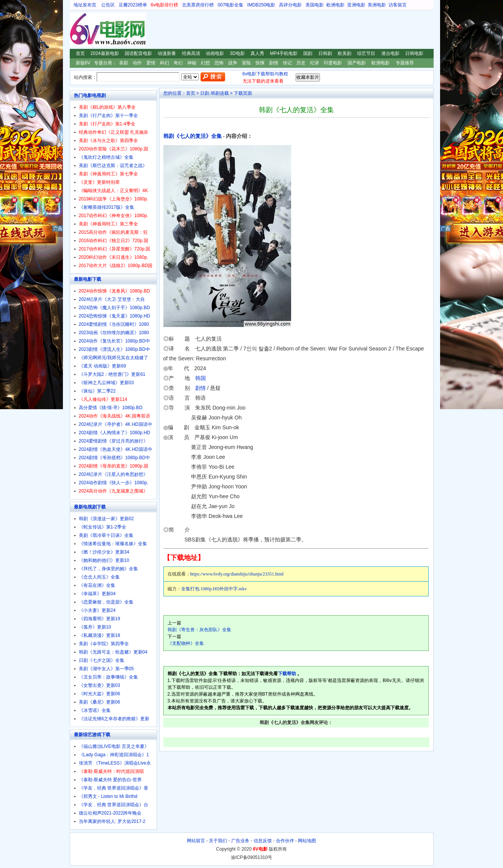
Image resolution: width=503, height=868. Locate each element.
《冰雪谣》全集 (95, 710)
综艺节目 (366, 53)
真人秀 (257, 53)
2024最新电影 (105, 53)
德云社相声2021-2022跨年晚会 (110, 813)
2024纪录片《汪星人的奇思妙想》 (114, 474)
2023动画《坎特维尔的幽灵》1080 (114, 333)
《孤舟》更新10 (95, 627)
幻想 (205, 63)
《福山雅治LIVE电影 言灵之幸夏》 (114, 746)
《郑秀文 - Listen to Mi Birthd (108, 796)
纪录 (315, 63)
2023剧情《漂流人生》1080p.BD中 (114, 349)
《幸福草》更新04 (97, 594)
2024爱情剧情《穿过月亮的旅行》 (114, 441)
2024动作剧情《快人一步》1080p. (114, 483)
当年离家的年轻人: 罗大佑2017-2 (112, 821)
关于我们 (218, 841)
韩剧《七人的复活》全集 (193, 136)
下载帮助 (287, 674)
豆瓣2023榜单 (133, 5)
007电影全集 (230, 5)
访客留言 (398, 5)
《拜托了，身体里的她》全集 (108, 569)
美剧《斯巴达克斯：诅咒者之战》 (113, 166)
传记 (287, 63)
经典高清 (191, 53)
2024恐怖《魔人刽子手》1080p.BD (114, 308)
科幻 (165, 63)
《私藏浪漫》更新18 (100, 635)
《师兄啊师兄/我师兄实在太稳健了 (114, 358)
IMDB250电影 (261, 5)
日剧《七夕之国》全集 (102, 660)
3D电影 (237, 53)
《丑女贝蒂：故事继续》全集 (108, 677)
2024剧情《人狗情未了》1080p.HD (115, 433)
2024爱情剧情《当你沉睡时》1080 (114, 324)
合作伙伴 (285, 841)
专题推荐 (405, 63)
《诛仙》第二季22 (97, 391)
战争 (233, 63)
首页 (80, 53)
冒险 (246, 63)
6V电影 (77, 30)
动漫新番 (167, 53)
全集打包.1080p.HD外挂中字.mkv (214, 589)
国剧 (308, 53)
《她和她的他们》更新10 (104, 560)
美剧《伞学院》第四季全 (104, 644)
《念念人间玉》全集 (99, 577)
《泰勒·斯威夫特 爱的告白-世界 (110, 780)
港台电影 (390, 53)
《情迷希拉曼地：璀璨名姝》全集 (113, 544)
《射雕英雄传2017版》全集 (107, 207)
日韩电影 (414, 53)
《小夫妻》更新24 (97, 610)
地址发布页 (85, 5)
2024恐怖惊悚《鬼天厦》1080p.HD (115, 316)
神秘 (192, 63)
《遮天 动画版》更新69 (103, 366)
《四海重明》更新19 (100, 619)
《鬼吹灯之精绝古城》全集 (106, 157)
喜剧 (124, 63)
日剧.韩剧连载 (214, 93)
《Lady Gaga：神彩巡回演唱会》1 (114, 755)
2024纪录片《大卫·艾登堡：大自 (112, 299)
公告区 (108, 5)
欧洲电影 (335, 5)
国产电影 (357, 63)
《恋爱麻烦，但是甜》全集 (106, 602)
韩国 (201, 378)
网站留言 (196, 841)
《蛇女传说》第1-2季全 (103, 527)
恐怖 (219, 63)
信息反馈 (263, 841)
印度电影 (333, 63)
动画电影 (215, 53)
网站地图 (307, 841)
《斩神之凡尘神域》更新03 (106, 383)
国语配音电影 (138, 53)
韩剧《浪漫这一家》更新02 (106, 519)
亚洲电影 (356, 5)
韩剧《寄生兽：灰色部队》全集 (199, 630)
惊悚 (260, 63)
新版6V (83, 63)
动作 (137, 63)
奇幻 (178, 63)
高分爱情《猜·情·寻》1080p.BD (111, 408)
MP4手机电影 (284, 53)
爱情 (151, 63)
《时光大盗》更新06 (100, 694)
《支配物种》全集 (186, 643)
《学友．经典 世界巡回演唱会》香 (114, 788)
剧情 (274, 63)
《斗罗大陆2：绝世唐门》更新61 (112, 374)
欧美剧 (345, 53)
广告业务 (240, 841)
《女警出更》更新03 (100, 685)
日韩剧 (325, 53)
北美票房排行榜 (198, 5)
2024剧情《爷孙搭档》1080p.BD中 (114, 458)
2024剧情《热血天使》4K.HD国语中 (116, 449)
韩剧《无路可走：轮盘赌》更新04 (113, 652)
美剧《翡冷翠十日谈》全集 (106, 535)
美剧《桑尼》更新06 (100, 702)
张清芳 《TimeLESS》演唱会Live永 (115, 763)
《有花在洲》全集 (97, 585)
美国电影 (315, 5)
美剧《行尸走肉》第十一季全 (108, 116)
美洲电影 (377, 5)
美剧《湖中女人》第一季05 (106, 669)
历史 (301, 63)
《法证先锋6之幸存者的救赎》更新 (114, 719)
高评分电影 (290, 5)
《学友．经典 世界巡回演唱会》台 (114, 805)
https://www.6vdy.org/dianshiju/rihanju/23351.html (237, 574)
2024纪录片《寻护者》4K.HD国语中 (116, 424)
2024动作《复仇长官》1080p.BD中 (114, 341)
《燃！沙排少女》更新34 (104, 552)
